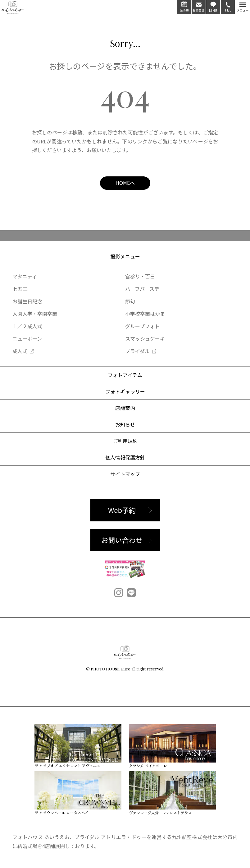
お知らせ (125, 424)
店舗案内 (125, 408)
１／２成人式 (27, 326)
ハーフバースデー (145, 289)
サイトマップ (125, 474)
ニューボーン (27, 338)
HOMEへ (125, 183)
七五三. (20, 289)
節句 (130, 301)
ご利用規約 (125, 441)
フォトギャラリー (125, 391)
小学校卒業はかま (145, 314)
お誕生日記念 (27, 301)
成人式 (20, 351)
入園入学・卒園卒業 (35, 314)
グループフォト (142, 326)
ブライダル (137, 351)
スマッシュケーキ (145, 338)
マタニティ (25, 276)
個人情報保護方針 (125, 457)
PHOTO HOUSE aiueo (111, 669)
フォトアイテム (125, 375)
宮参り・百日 (140, 276)
